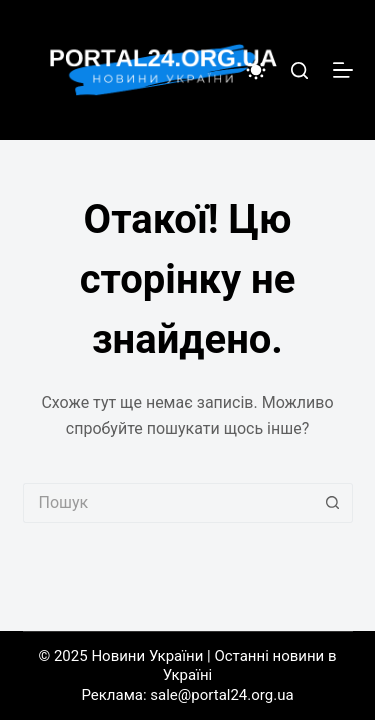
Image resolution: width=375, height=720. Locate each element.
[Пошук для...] (168, 503)
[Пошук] (299, 70)
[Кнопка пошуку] (333, 503)
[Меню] (343, 70)
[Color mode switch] (256, 70)
